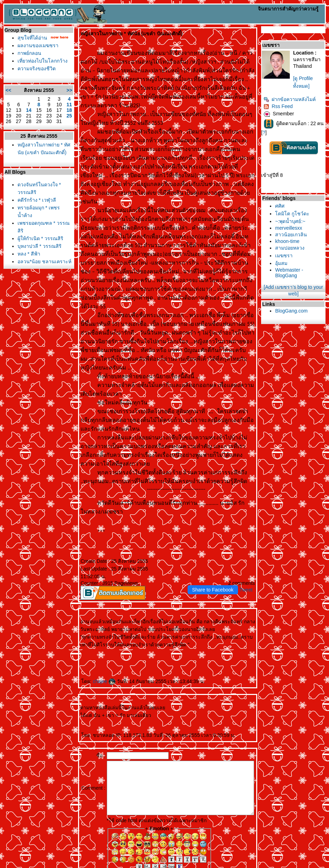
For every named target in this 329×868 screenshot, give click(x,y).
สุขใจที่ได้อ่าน (31, 38)
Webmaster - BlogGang (298, 275)
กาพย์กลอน (28, 53)
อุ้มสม (290, 265)
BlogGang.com (300, 313)
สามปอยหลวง (299, 250)
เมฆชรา (293, 258)
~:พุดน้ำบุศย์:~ (299, 223)
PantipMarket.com (44, 866)
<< (7, 90)
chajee (99, 639)
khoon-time (296, 243)
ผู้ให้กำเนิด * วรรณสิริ (39, 238)
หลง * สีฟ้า (27, 254)
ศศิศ (289, 208)
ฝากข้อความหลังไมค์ (299, 99)
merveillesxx (298, 230)
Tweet (255, 547)
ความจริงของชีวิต (35, 69)
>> (64, 90)
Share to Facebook (222, 547)
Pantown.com (77, 866)
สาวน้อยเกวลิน (300, 237)
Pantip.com (13, 866)
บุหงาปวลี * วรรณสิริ (38, 246)
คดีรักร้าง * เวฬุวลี (35, 200)
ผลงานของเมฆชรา (36, 45)
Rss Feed (287, 106)
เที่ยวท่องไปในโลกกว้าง (41, 61)
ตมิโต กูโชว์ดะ (301, 216)
